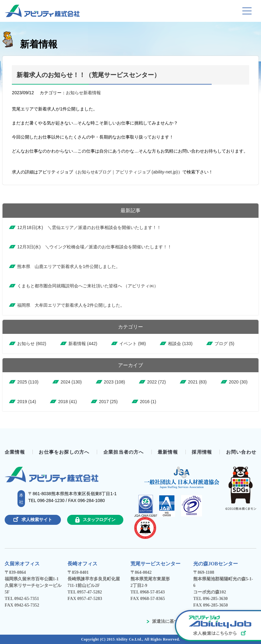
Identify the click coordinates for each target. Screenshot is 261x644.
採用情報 (202, 452)
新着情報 (92, 93)
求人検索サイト (33, 520)
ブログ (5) (224, 344)
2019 (27, 402)
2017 (108, 402)
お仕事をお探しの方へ (64, 452)
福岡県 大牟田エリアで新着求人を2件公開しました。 (71, 305)
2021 (197, 382)
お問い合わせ (241, 452)
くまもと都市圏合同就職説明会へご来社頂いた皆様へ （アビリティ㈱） (88, 286)
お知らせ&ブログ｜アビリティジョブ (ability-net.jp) (128, 172)
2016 (148, 402)
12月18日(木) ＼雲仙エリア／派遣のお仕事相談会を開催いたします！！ (89, 227)
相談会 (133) (180, 344)
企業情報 (15, 452)
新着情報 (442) (83, 344)
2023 (115, 382)
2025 (28, 382)
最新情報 (168, 452)
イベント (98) (133, 344)
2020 (238, 382)
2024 (71, 382)
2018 (67, 402)
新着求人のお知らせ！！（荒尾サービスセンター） (88, 75)
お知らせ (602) (32, 344)
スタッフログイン (95, 520)
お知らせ (75, 93)
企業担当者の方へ (124, 452)
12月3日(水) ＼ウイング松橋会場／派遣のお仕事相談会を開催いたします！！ (94, 247)
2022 (156, 382)
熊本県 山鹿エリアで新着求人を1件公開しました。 (69, 266)
